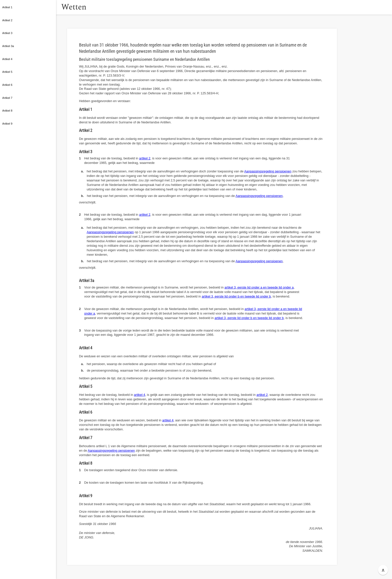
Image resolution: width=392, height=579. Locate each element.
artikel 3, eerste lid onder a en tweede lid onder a (259, 287)
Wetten (81, 7)
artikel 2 (145, 158)
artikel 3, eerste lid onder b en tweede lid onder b (236, 296)
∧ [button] (383, 570)
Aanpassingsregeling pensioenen (268, 171)
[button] (61, 7)
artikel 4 (140, 395)
